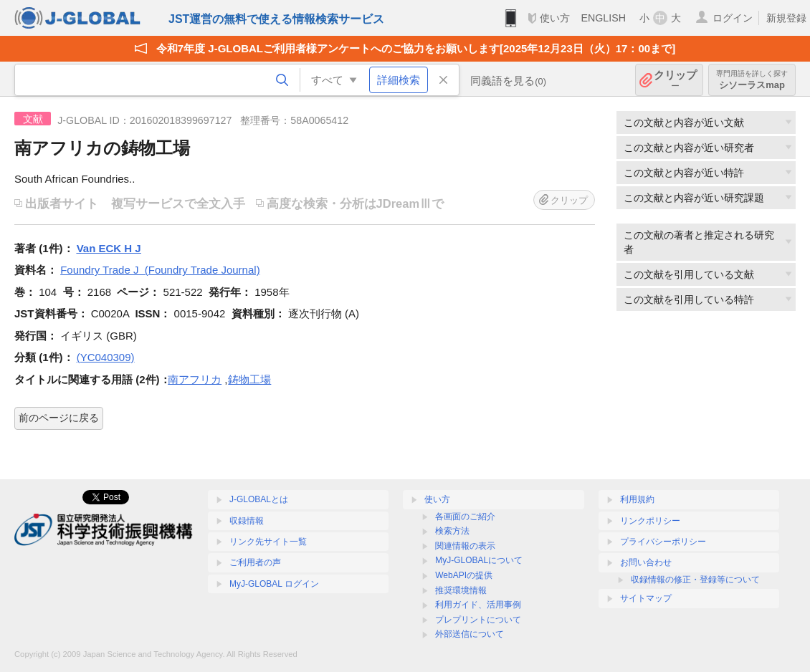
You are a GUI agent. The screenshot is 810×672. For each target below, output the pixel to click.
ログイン (733, 18)
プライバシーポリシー (663, 542)
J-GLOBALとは (259, 499)
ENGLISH (603, 18)
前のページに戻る (59, 418)
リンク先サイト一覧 (268, 542)
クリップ (675, 80)
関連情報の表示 (465, 546)
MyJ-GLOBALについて (479, 560)
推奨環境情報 (461, 590)
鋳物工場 (249, 379)
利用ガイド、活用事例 (478, 605)
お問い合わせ (646, 562)
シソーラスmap (752, 80)
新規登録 (786, 18)
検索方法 (452, 531)
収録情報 (247, 521)
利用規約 (637, 499)
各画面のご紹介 (465, 517)
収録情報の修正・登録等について (695, 580)
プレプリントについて (478, 620)
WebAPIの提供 (464, 575)
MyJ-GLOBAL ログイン (274, 584)
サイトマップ (646, 598)
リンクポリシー (650, 521)
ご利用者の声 (255, 562)
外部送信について (470, 634)
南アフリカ (195, 379)
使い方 (555, 18)
